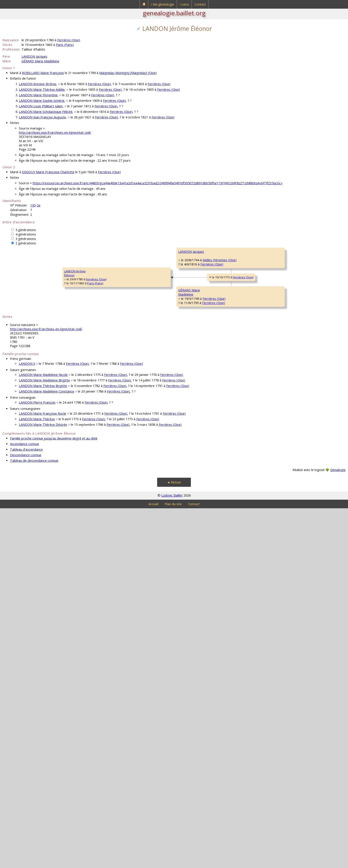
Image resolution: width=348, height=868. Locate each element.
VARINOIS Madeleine (157, 611)
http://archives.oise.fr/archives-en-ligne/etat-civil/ (55, 133)
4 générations (26, 234)
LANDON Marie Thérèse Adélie (42, 89)
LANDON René (291, 251)
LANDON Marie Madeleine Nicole (43, 734)
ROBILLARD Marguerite (228, 531)
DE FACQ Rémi (291, 305)
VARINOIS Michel (224, 584)
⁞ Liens (184, 4)
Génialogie (338, 830)
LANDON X (27, 723)
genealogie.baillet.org (174, 13)
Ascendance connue (25, 804)
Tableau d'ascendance (26, 809)
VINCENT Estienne (294, 358)
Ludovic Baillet (172, 855)
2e (39, 205)
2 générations (26, 243)
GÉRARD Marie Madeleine (40, 61)
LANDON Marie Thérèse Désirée (43, 784)
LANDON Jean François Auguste (42, 117)
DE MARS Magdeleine (296, 331)
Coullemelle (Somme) (243, 273)
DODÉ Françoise (224, 424)
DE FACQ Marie (223, 318)
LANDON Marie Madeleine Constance (46, 751)
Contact (200, 4)
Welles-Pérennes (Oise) (112, 353)
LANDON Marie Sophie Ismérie (42, 101)
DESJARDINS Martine (295, 385)
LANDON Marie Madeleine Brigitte (44, 740)
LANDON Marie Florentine (38, 95)
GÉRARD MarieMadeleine (84, 560)
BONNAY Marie (292, 278)
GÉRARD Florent (154, 504)
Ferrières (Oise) (69, 40)
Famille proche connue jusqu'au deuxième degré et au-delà (54, 798)
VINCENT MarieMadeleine (153, 400)
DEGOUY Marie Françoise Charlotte (48, 172)
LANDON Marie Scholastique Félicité (46, 112)
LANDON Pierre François (37, 762)
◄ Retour (174, 842)
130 (33, 205)
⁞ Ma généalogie (162, 4)
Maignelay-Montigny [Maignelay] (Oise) (128, 73)
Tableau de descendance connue (34, 820)
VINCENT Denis (223, 371)
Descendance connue (26, 815)
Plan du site (173, 864)
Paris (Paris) (65, 45)
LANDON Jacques (34, 56)
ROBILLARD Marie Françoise (43, 73)
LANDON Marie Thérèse (37, 779)
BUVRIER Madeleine (226, 637)
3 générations (26, 239)
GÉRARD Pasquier (225, 478)
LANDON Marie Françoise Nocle (43, 773)
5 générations (26, 230)
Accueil (153, 864)
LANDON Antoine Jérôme (38, 84)
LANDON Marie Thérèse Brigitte (43, 745)
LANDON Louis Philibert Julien (41, 106)
